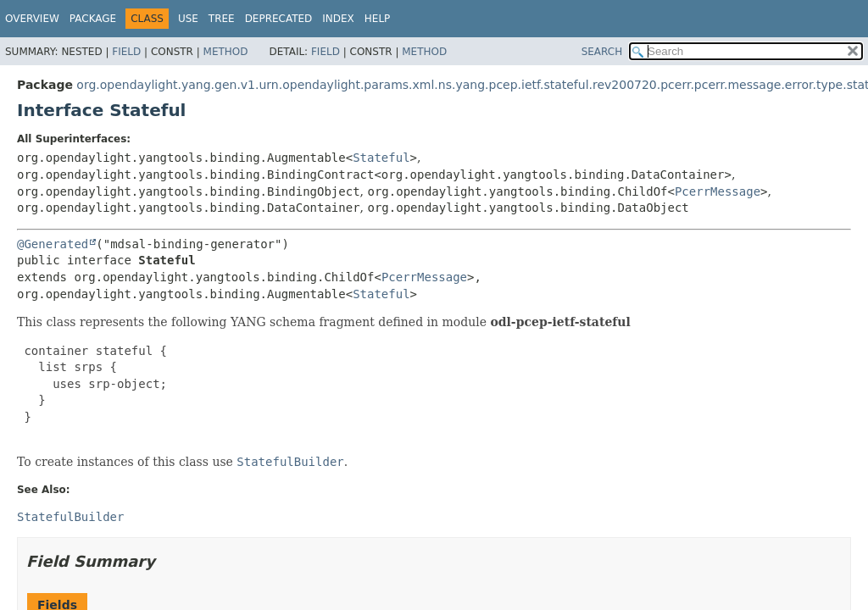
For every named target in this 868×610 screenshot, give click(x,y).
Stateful (381, 158)
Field (126, 52)
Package (93, 19)
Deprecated (279, 19)
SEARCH (602, 52)
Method (226, 52)
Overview (32, 19)
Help (378, 19)
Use (188, 19)
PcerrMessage (718, 191)
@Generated (53, 244)
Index (338, 19)
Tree (222, 19)
